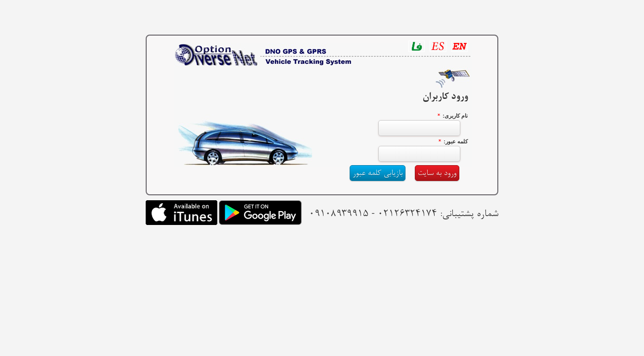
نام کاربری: (455, 116)
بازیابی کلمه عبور (378, 173)
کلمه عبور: (456, 141)
